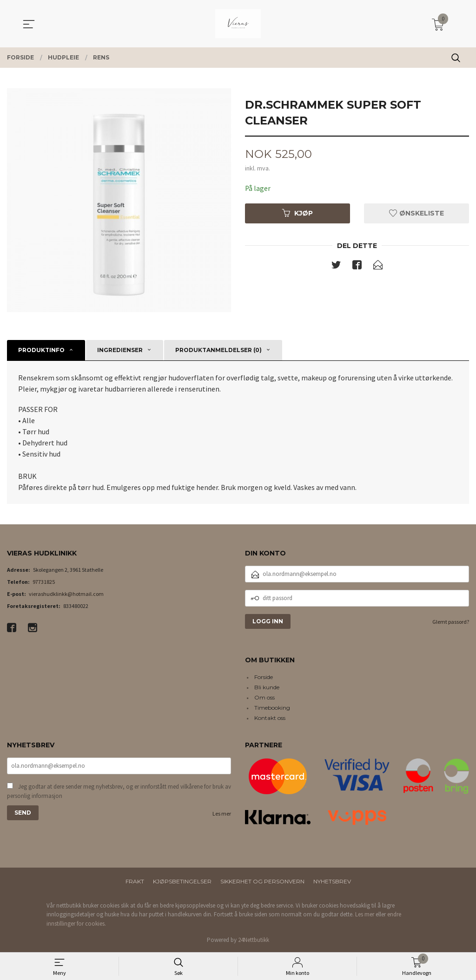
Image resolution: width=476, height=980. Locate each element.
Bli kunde (267, 687)
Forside (264, 677)
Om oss (264, 697)
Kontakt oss (270, 718)
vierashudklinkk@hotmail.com (66, 594)
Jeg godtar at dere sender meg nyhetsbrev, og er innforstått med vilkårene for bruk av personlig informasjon (119, 792)
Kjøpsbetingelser (182, 881)
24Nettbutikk (254, 940)
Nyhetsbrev (332, 881)
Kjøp (297, 213)
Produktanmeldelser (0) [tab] (218, 350)
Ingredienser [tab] (120, 350)
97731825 (44, 582)
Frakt (135, 881)
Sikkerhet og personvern (262, 881)
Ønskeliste (416, 213)
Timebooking (272, 708)
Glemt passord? (451, 622)
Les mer (222, 814)
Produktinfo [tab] (41, 350)
